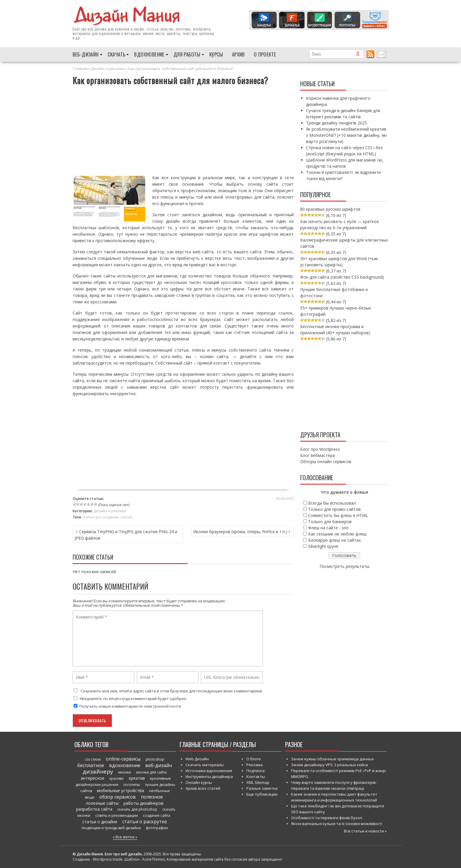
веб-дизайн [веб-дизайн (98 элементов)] (159, 765)
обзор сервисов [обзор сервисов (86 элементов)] (118, 797)
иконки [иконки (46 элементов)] (125, 772)
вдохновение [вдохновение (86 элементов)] (125, 765)
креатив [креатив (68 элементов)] (137, 778)
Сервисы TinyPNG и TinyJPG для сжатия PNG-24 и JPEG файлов (126, 534)
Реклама (254, 764)
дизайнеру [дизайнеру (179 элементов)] (98, 771)
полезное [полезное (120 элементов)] (152, 797)
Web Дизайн (197, 759)
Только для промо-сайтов (334, 509)
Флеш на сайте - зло (328, 527)
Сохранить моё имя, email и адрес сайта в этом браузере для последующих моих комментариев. (172, 691)
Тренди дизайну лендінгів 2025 (336, 123)
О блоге (254, 759)
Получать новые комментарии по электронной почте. (127, 706)
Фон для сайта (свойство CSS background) (342, 277)
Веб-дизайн (86, 54)
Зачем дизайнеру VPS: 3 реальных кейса (329, 764)
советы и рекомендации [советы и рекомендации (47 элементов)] (117, 815)
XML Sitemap (258, 782)
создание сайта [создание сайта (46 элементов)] (157, 815)
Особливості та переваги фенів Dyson (327, 817)
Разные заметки (262, 788)
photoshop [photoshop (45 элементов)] (155, 759)
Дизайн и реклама (107, 68)
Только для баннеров (330, 521)
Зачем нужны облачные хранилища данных (333, 759)
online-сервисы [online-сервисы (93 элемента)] (123, 759)
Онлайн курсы (199, 782)
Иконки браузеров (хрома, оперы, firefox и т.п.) (240, 531)
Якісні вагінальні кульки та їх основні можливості (337, 823)
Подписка (255, 770)
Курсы (216, 54)
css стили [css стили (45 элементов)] (93, 759)
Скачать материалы (205, 764)
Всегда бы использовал (332, 503)
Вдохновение (149, 54)
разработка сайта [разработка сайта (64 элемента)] (94, 809)
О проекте (265, 54)
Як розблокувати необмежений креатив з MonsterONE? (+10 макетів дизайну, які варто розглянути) (346, 135)
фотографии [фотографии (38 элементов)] (157, 828)
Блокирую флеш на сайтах (334, 540)
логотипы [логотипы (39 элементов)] (132, 784)
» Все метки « (125, 837)
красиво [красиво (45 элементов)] (117, 778)
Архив (238, 54)
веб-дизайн (97, 29)
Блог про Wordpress (320, 449)
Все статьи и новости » (365, 831)
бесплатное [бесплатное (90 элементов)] (91, 765)
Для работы (187, 54)
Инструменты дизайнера (209, 776)
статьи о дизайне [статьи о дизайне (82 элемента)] (100, 821)
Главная (80, 68)
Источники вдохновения (209, 770)
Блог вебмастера (318, 455)
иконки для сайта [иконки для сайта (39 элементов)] (151, 772)
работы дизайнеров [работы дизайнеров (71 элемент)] (143, 803)
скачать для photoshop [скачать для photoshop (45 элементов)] (137, 809)
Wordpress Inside (108, 859)
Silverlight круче (323, 546)
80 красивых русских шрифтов (330, 209)
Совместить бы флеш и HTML (338, 515)
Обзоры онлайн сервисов (326, 461)
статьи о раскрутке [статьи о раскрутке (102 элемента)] (145, 821)
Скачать (117, 54)
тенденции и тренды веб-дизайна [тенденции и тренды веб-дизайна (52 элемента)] (111, 828)
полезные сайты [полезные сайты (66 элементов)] (102, 803)
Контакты (256, 776)
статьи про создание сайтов (107, 517)
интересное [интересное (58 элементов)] (93, 778)
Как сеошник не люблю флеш (337, 534)
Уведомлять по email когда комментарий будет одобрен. (130, 698)
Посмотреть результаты (344, 566)
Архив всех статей (203, 788)
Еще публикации (262, 794)
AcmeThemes (154, 859)
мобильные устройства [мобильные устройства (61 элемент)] (121, 790)
